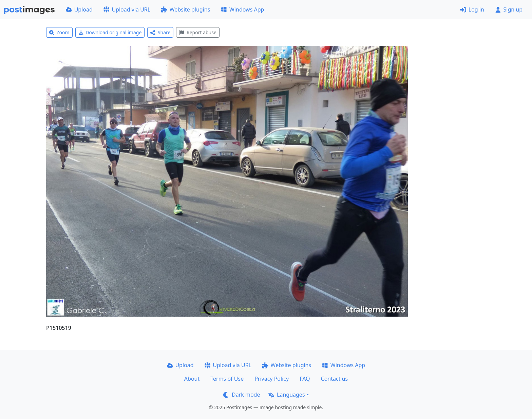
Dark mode (242, 395)
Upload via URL (127, 9)
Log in (472, 9)
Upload (79, 9)
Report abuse (198, 32)
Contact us (335, 379)
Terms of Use (227, 379)
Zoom (59, 32)
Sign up (509, 9)
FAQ (305, 379)
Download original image (110, 32)
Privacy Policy (272, 379)
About (192, 379)
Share (160, 32)
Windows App (242, 9)
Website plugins (186, 9)
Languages (287, 395)
